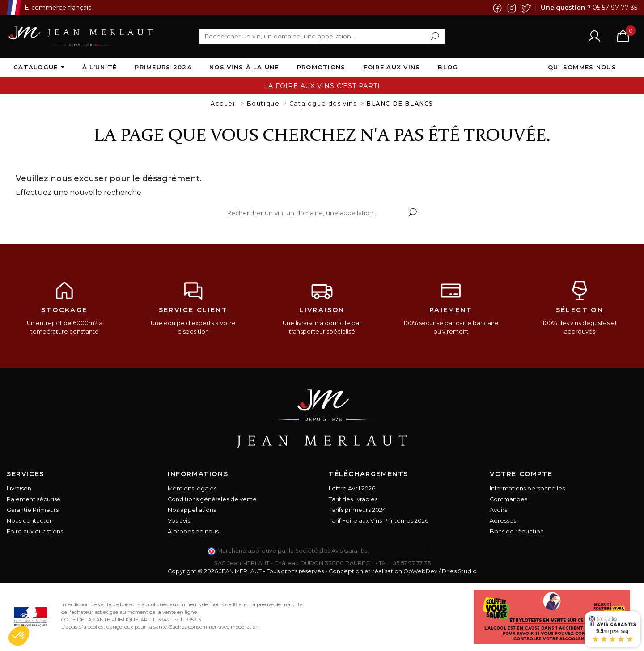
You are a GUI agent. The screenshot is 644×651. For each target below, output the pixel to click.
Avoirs (498, 510)
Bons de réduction (517, 531)
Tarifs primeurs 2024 (357, 510)
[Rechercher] (322, 36)
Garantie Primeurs (33, 510)
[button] (19, 636)
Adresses (503, 521)
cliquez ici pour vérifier (403, 551)
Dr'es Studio (459, 571)
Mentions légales (192, 488)
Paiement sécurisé (34, 499)
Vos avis (179, 521)
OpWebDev (420, 571)
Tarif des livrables (353, 499)
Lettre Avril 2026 (352, 488)
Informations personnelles (527, 488)
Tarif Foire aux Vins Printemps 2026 (379, 521)
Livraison (19, 488)
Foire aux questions (35, 531)
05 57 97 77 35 (615, 7)
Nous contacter (29, 521)
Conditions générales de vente (212, 499)
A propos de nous (193, 531)
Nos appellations (192, 510)
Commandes (508, 499)
